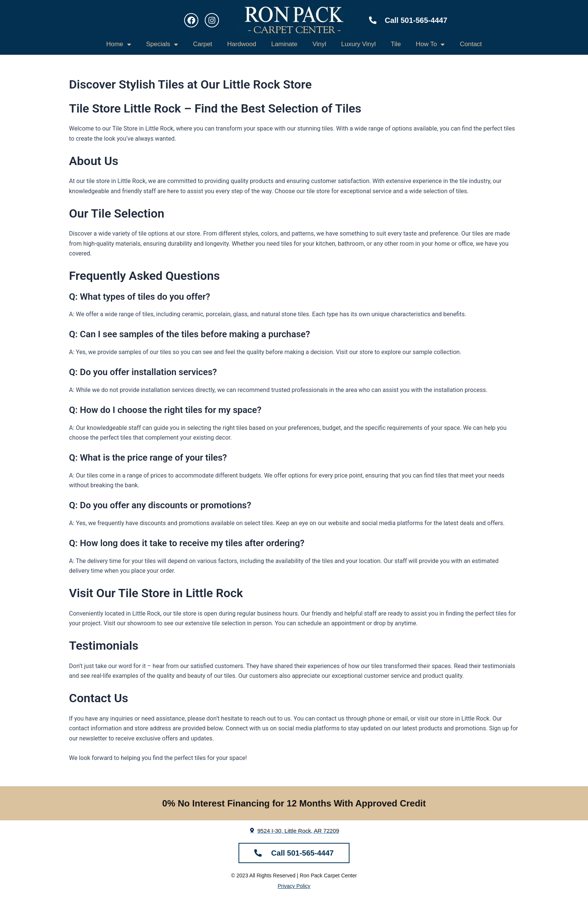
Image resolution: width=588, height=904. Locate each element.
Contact (471, 44)
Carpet (203, 44)
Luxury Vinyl (358, 44)
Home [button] (118, 44)
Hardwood (242, 44)
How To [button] (430, 44)
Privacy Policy (294, 886)
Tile (396, 44)
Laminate (284, 44)
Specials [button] (162, 44)
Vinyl (319, 44)
